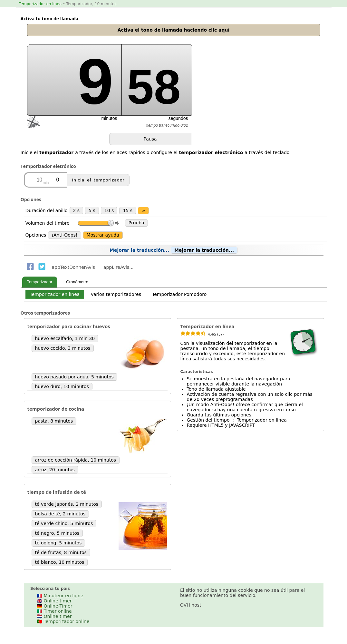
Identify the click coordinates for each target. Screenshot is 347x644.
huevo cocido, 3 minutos (63, 348)
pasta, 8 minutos (54, 421)
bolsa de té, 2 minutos (60, 514)
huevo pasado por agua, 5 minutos (74, 377)
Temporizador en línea (40, 4)
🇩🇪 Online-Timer (54, 606)
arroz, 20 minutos (55, 470)
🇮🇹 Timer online (54, 611)
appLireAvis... (119, 267)
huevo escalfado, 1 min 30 (65, 338)
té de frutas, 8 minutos (61, 552)
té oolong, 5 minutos (58, 543)
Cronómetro (77, 282)
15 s (128, 210)
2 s (77, 210)
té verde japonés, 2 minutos (67, 504)
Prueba (136, 223)
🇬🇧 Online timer (54, 601)
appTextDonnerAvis (73, 267)
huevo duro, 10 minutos (62, 386)
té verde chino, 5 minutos (64, 523)
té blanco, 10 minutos (60, 562)
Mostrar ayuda (103, 235)
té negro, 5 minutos (57, 533)
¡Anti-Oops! (64, 235)
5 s (92, 210)
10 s (109, 210)
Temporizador (40, 282)
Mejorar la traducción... (173, 250)
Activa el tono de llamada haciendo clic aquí (174, 30)
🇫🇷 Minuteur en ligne (60, 596)
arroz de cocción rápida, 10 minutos (76, 460)
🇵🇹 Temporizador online (63, 621)
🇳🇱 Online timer (54, 616)
